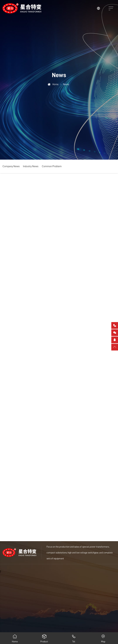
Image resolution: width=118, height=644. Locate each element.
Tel (74, 637)
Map (103, 637)
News (66, 84)
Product (44, 637)
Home (55, 84)
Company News (11, 166)
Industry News (31, 166)
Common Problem (52, 166)
